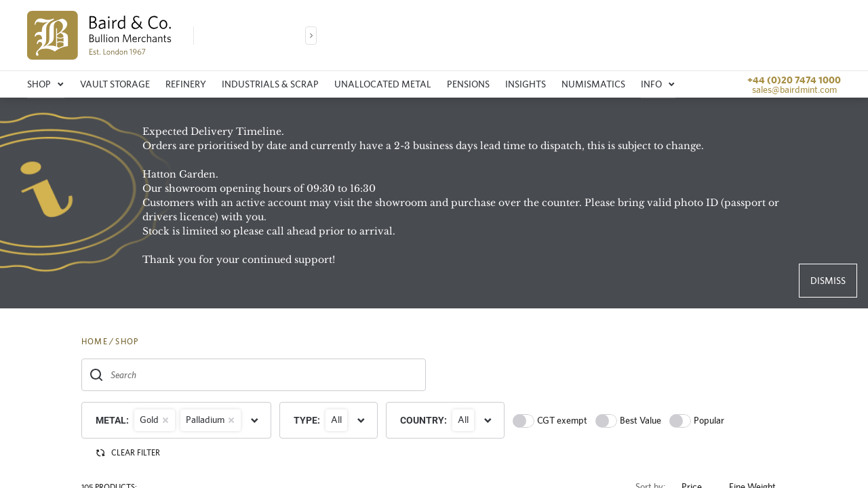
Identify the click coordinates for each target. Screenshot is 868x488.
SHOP (127, 342)
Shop (46, 84)
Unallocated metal (383, 84)
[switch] (524, 421)
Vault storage (115, 84)
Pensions (468, 84)
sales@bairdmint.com (794, 89)
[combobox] (254, 375)
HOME (95, 342)
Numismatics (593, 84)
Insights (526, 84)
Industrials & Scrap (270, 84)
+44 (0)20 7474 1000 (794, 80)
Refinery (186, 84)
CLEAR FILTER (127, 453)
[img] (99, 35)
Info (658, 84)
